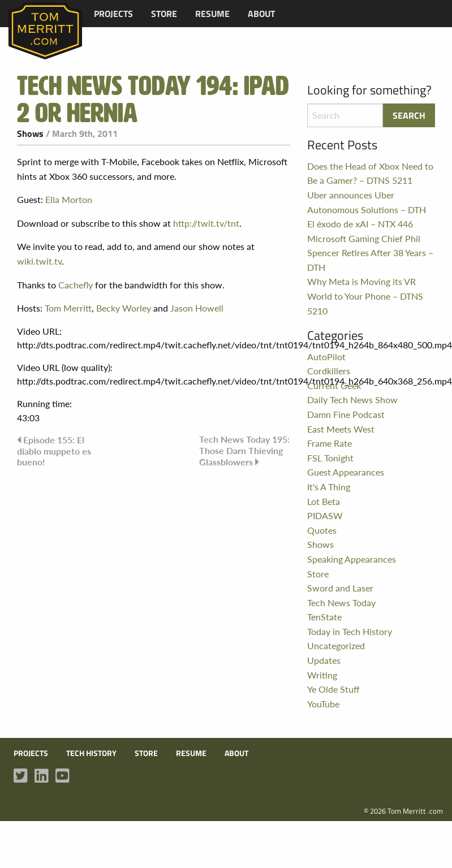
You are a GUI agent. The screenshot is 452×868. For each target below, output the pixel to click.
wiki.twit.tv (39, 261)
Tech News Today (341, 603)
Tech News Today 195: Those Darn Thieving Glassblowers (244, 450)
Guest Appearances (346, 472)
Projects (113, 14)
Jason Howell (197, 308)
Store (164, 14)
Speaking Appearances (352, 559)
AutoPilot (326, 357)
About (261, 14)
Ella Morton (69, 199)
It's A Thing (329, 487)
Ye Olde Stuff (333, 689)
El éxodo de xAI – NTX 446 (360, 224)
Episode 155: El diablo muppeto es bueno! (54, 450)
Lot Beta (324, 501)
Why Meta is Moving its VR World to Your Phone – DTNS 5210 (365, 296)
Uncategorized (336, 645)
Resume (212, 14)
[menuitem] (113, 14)
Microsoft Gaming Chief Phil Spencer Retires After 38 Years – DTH (370, 253)
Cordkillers (329, 371)
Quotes (322, 530)
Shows (30, 133)
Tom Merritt (68, 308)
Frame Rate (330, 443)
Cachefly (76, 285)
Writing (322, 675)
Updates (324, 660)
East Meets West (341, 429)
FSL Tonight (330, 458)
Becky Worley (124, 308)
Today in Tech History (350, 631)
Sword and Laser (340, 588)
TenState (324, 617)
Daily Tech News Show (352, 400)
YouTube (323, 704)
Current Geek (334, 385)
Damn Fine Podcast (346, 414)
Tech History (91, 753)
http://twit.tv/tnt (206, 223)
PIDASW (325, 515)
